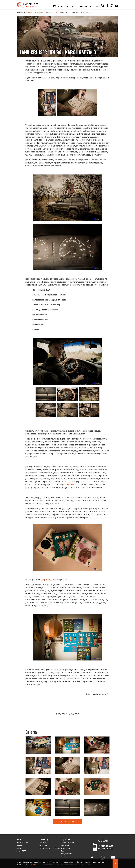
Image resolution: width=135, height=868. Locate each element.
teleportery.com (48, 579)
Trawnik (71, 485)
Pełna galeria (67, 822)
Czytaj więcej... (34, 864)
